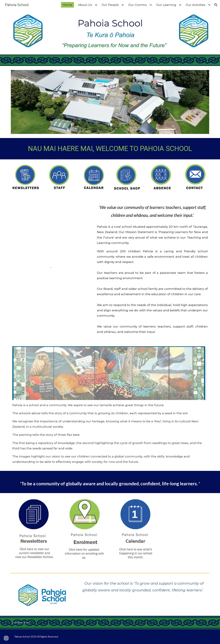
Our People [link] (110, 5)
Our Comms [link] (137, 5)
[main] (110, 149)
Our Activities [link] (196, 5)
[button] (216, 5)
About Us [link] (85, 5)
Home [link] (67, 5)
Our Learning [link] (166, 5)
